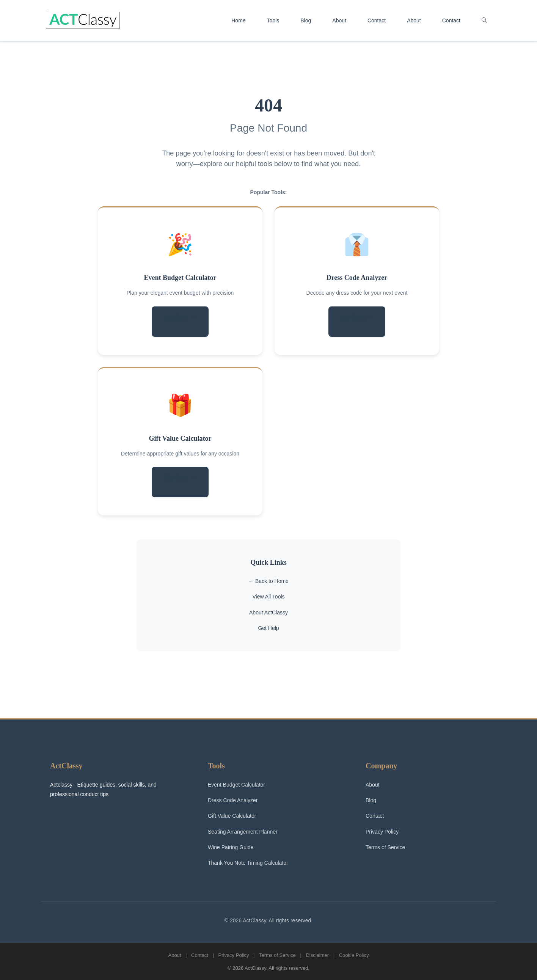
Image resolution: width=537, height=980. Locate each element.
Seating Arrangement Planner (243, 832)
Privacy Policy (382, 832)
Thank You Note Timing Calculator (248, 863)
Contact (377, 20)
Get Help (268, 628)
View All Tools (268, 597)
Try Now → (180, 318)
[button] (484, 21)
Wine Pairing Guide (231, 847)
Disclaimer (317, 955)
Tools (273, 20)
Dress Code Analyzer (357, 278)
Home (238, 20)
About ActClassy (268, 612)
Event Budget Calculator (180, 278)
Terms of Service (385, 847)
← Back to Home (268, 581)
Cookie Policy (354, 955)
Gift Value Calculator (180, 438)
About (339, 20)
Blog (306, 20)
